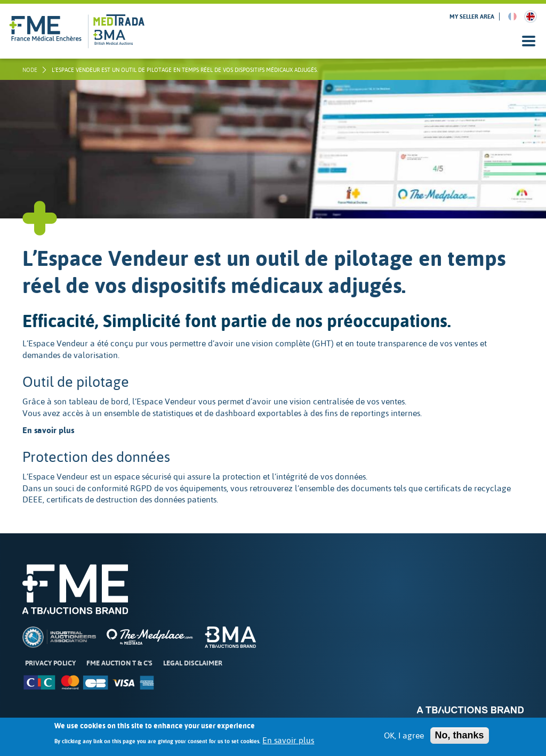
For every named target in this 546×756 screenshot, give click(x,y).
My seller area (472, 17)
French (512, 17)
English (531, 17)
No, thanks (460, 739)
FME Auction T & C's (119, 663)
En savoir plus (288, 744)
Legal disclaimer (193, 663)
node (30, 70)
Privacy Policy (50, 663)
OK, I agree (404, 739)
